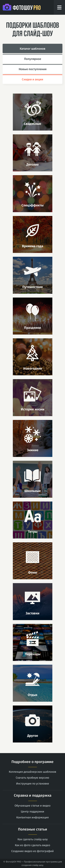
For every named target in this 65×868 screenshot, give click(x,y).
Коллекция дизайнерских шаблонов (32, 772)
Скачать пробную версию (32, 778)
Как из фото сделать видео (32, 845)
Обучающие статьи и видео (32, 806)
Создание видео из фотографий (32, 851)
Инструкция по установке (33, 784)
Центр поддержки (32, 811)
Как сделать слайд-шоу (33, 839)
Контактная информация (32, 817)
